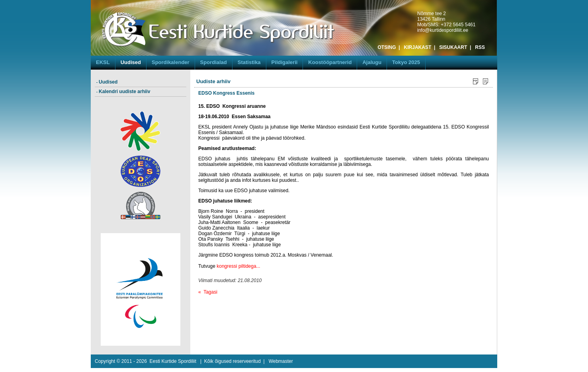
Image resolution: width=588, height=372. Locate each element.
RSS (480, 47)
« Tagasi (208, 292)
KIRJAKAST (418, 47)
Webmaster (281, 361)
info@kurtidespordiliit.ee (443, 30)
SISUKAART (453, 47)
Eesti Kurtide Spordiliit (173, 361)
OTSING (387, 47)
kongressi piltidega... (238, 266)
